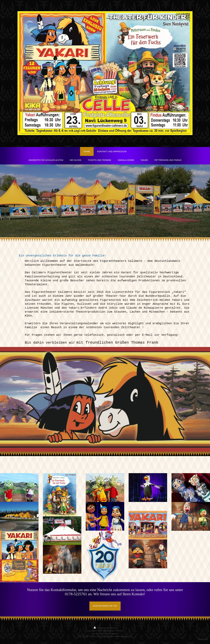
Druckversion (101, 628)
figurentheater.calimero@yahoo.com (117, 637)
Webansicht (203, 639)
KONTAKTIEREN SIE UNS (105, 606)
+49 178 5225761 (89, 637)
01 (67, 594)
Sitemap (113, 628)
